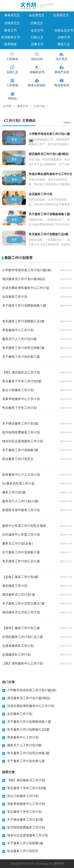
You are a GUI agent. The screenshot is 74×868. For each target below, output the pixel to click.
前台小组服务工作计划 (18, 390)
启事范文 (37, 23)
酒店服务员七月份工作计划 (21, 612)
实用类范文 (61, 15)
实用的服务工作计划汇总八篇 (23, 637)
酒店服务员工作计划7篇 (19, 595)
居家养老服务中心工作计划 (21, 399)
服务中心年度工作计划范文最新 (24, 526)
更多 (14, 139)
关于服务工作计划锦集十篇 (21, 552)
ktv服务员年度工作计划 (18, 483)
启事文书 (37, 44)
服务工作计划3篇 (14, 492)
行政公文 (37, 37)
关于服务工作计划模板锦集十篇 (24, 305)
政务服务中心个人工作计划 (21, 475)
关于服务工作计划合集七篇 (21, 357)
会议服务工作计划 (15, 297)
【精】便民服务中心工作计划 (23, 663)
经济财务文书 (10, 37)
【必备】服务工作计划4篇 (20, 577)
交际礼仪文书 (64, 30)
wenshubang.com (44, 864)
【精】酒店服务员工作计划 (21, 372)
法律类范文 (12, 23)
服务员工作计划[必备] (17, 543)
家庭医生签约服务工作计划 (21, 510)
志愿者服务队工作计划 (18, 646)
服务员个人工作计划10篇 (19, 339)
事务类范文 (12, 15)
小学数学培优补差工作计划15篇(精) (27, 270)
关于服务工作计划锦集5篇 (20, 450)
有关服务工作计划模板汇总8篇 (23, 321)
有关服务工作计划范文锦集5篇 (23, 348)
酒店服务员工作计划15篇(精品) (24, 279)
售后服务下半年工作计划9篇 (22, 381)
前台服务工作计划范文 (18, 459)
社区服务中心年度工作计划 (21, 535)
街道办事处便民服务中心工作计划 (26, 288)
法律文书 (64, 37)
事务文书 (10, 30)
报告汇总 (64, 44)
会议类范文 (37, 15)
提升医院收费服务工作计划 (21, 432)
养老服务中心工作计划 (18, 330)
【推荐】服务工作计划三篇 (21, 628)
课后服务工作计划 (15, 586)
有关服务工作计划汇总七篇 (21, 561)
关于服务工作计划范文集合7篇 (23, 603)
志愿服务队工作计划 (16, 655)
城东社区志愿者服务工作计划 (23, 441)
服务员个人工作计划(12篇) (21, 501)
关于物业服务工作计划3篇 (20, 423)
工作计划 (39, 106)
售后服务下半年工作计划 (19, 408)
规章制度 (10, 44)
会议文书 (37, 30)
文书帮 (7, 106)
